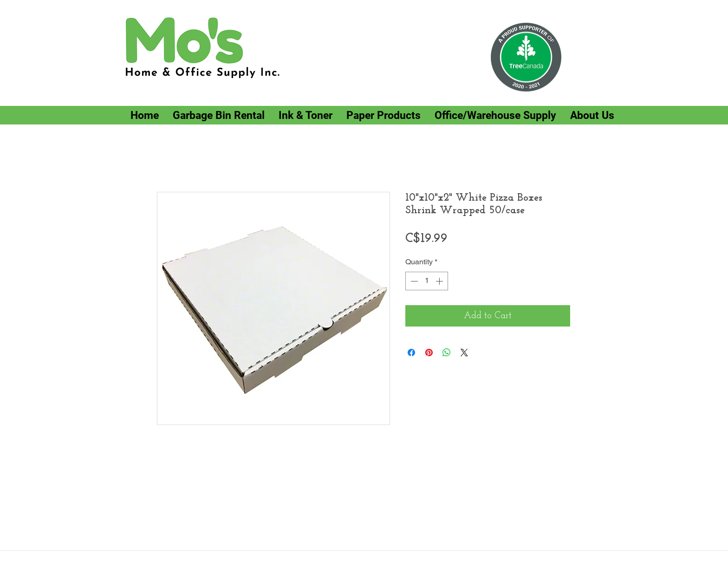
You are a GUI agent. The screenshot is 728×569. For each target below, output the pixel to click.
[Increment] (440, 281)
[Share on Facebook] (411, 353)
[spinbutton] (427, 281)
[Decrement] (413, 281)
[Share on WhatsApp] (447, 353)
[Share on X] (464, 353)
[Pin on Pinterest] (429, 353)
